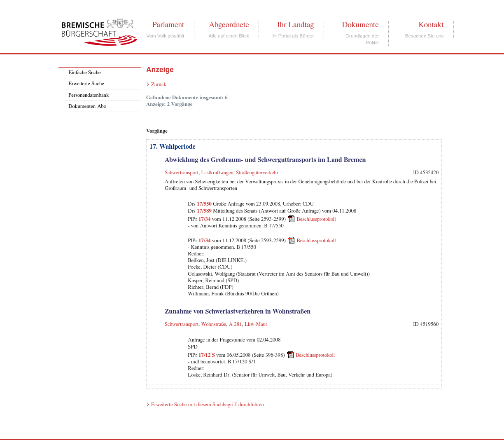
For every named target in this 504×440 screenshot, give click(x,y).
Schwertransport (182, 173)
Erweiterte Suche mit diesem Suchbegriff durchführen (208, 405)
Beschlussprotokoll (316, 219)
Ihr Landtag (295, 25)
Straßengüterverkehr (257, 173)
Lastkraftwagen (217, 173)
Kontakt (431, 25)
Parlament (168, 25)
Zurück (159, 85)
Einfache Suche (84, 73)
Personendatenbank (89, 95)
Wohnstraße (214, 324)
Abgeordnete (229, 25)
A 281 (236, 324)
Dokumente (360, 25)
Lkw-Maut (256, 324)
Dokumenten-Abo (87, 106)
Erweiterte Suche (86, 84)
